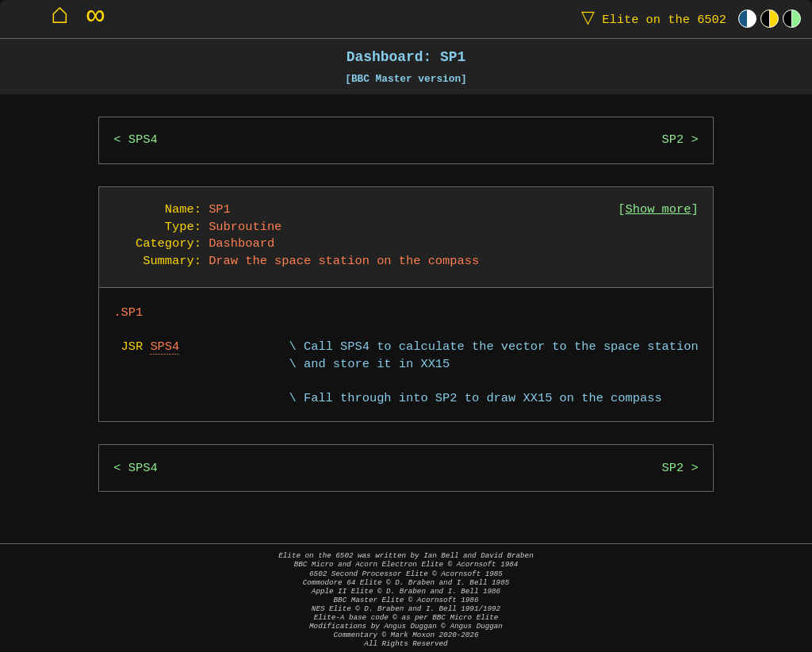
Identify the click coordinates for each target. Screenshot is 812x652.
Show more (659, 210)
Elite (650, 19)
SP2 (673, 140)
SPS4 (143, 140)
